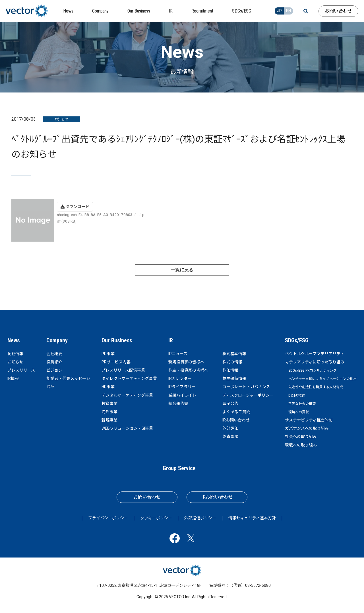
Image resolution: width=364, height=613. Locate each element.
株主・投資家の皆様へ (188, 370)
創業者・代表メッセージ (68, 379)
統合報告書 (178, 404)
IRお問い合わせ (236, 420)
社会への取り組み (301, 437)
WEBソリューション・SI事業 (127, 428)
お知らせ (15, 362)
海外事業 (109, 412)
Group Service (179, 468)
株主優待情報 (234, 379)
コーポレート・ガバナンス (246, 387)
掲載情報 (15, 354)
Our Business (117, 340)
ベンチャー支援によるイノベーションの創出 (322, 379)
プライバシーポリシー (108, 518)
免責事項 (230, 437)
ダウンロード (75, 207)
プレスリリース (21, 370)
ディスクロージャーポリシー (248, 395)
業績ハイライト (182, 395)
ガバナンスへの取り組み (307, 428)
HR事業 (108, 387)
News (14, 340)
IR (171, 340)
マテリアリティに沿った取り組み (315, 362)
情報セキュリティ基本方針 (252, 518)
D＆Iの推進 (297, 396)
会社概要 (54, 354)
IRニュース (178, 354)
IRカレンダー (180, 379)
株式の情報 (232, 362)
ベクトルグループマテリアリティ (315, 354)
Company (57, 340)
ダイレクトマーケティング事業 (129, 379)
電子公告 (230, 404)
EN (288, 11)
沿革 (50, 387)
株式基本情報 (234, 354)
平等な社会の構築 (302, 404)
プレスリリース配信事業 (123, 370)
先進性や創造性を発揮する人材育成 (316, 387)
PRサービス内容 (116, 362)
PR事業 (108, 354)
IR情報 (13, 379)
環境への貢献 (299, 412)
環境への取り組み (301, 445)
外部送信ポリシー (200, 518)
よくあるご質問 (236, 412)
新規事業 (109, 420)
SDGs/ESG (297, 340)
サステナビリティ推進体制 (309, 420)
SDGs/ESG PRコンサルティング (313, 371)
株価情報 (230, 370)
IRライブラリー (182, 387)
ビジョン (54, 370)
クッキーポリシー (156, 518)
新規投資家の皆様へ (186, 362)
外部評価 (230, 428)
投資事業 (109, 404)
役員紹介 (54, 362)
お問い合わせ (338, 11)
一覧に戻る (182, 270)
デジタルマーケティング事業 (127, 395)
